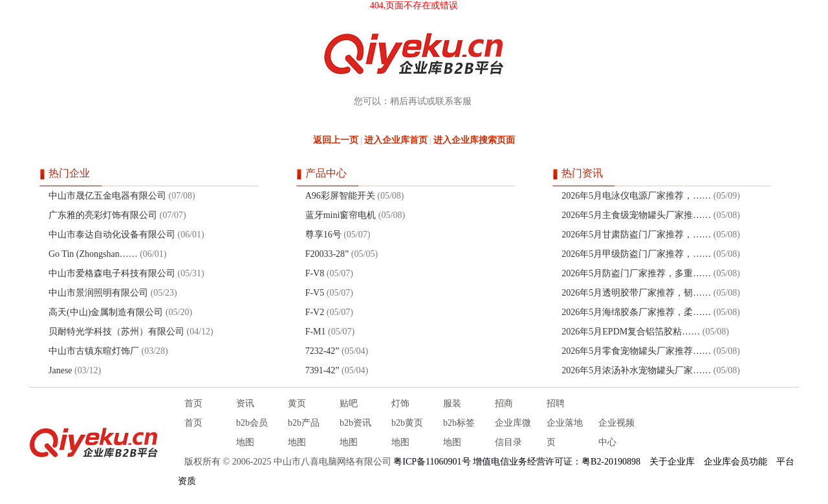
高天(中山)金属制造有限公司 (106, 312)
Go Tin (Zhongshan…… (93, 254)
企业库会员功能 (735, 462)
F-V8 (315, 273)
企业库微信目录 (513, 433)
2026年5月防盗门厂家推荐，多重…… (636, 273)
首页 (193, 403)
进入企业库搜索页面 (474, 140)
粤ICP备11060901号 (432, 462)
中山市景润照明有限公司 (98, 293)
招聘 (556, 403)
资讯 (245, 403)
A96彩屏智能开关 (340, 196)
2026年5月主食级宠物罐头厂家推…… (636, 215)
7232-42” (322, 351)
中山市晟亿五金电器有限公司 (107, 196)
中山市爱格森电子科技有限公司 (112, 273)
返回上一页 (336, 140)
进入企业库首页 (396, 140)
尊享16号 (323, 235)
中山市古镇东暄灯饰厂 (94, 351)
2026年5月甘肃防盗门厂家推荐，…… (636, 235)
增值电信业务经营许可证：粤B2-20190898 (557, 462)
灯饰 (400, 403)
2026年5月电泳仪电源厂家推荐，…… (636, 196)
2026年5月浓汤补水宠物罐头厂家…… (636, 370)
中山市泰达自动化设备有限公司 (112, 235)
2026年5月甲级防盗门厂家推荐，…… (636, 254)
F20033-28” (327, 254)
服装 (452, 403)
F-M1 (316, 332)
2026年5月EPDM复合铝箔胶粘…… (631, 332)
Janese (60, 370)
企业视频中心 (616, 433)
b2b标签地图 (459, 433)
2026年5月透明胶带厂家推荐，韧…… (636, 293)
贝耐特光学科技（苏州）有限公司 (116, 332)
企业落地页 (565, 433)
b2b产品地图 (304, 433)
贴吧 (349, 403)
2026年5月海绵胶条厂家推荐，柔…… (636, 312)
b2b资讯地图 (355, 433)
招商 (504, 403)
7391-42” (322, 370)
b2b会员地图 (252, 433)
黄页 (297, 403)
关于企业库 (672, 462)
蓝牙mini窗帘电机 (341, 215)
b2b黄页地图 (407, 433)
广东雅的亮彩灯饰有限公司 (103, 215)
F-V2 (315, 312)
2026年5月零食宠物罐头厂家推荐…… (636, 351)
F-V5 (315, 293)
